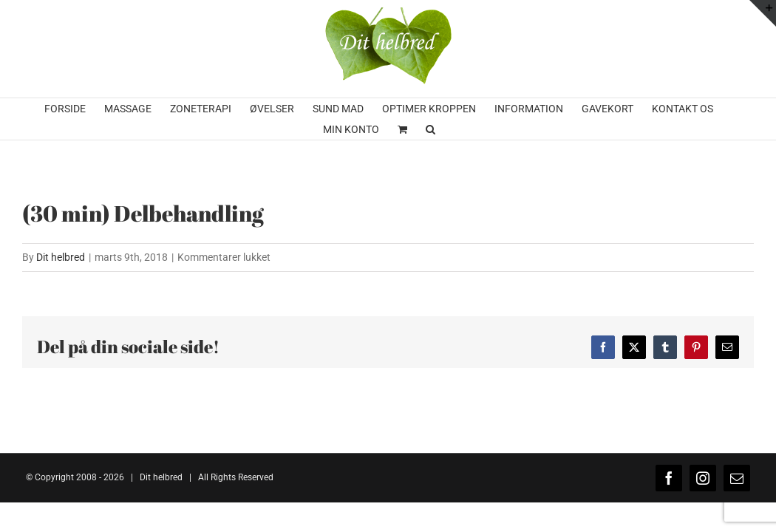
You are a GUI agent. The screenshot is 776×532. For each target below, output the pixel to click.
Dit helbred (61, 257)
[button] (490, 129)
